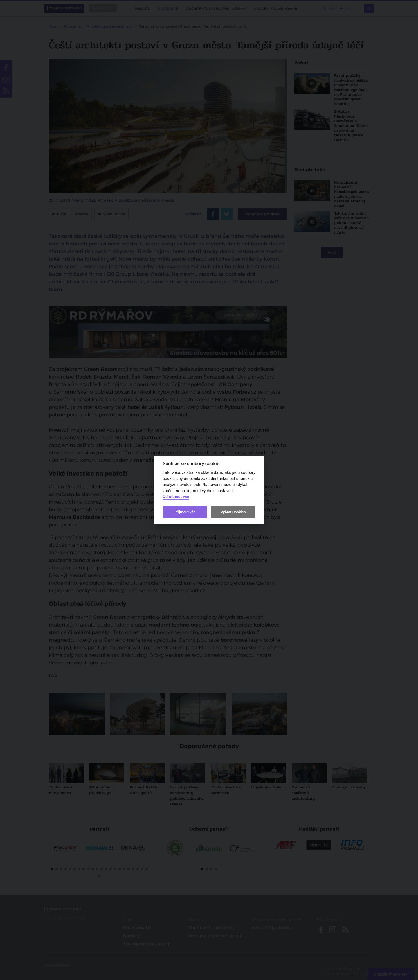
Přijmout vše (185, 512)
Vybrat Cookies (233, 512)
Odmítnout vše (176, 497)
